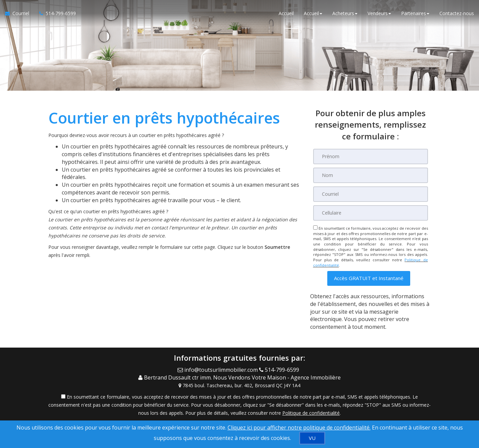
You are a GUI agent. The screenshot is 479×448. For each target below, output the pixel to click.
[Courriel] (371, 194)
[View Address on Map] (240, 386)
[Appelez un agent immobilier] (55, 13)
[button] (369, 278)
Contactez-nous (457, 13)
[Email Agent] (218, 370)
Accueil (286, 13)
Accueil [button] (313, 13)
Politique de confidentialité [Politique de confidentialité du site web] (311, 413)
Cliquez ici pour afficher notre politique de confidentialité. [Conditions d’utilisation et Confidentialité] (299, 428)
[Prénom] (371, 156)
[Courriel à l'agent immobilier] (20, 13)
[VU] (312, 438)
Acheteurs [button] (345, 13)
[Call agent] (280, 370)
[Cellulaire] (371, 213)
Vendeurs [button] (379, 13)
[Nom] (371, 175)
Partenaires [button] (415, 13)
